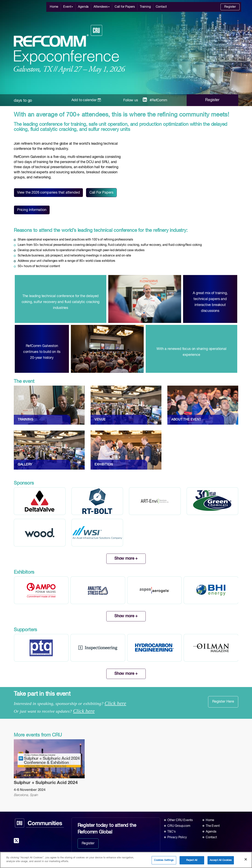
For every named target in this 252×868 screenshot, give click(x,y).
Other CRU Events (180, 820)
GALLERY (25, 465)
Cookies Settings (164, 860)
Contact (161, 7)
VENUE (100, 420)
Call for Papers (125, 7)
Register (230, 7)
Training (145, 7)
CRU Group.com (179, 826)
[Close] (246, 859)
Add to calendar (86, 100)
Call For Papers (101, 193)
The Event (213, 826)
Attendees (101, 7)
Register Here (223, 702)
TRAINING (25, 420)
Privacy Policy (177, 837)
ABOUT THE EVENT (186, 420)
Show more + (126, 559)
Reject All (192, 860)
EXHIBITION (104, 465)
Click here (115, 703)
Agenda (83, 7)
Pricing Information (32, 210)
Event (68, 7)
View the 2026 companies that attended (48, 193)
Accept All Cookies (221, 860)
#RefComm (158, 100)
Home (54, 7)
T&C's (171, 832)
